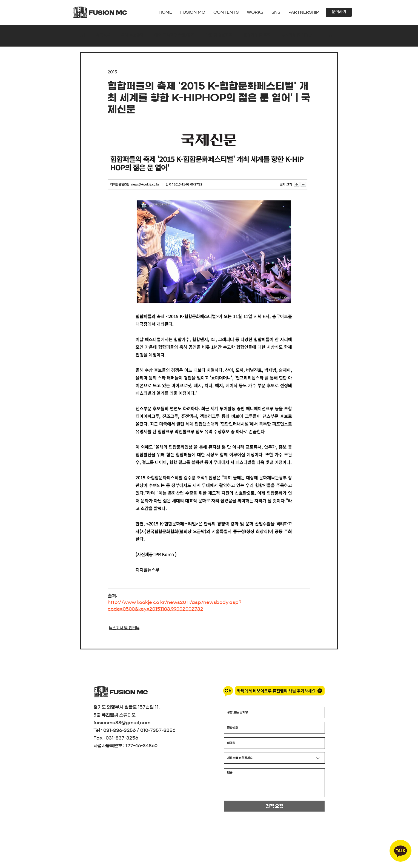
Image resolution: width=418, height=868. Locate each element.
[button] (276, 12)
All (83, 35)
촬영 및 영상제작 (219, 35)
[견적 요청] (274, 806)
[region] (400, 851)
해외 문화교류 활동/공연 (174, 35)
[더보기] (152, 23)
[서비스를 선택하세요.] (274, 758)
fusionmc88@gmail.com (122, 723)
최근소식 (103, 35)
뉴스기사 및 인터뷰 (297, 35)
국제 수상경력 (132, 35)
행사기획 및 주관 (257, 35)
